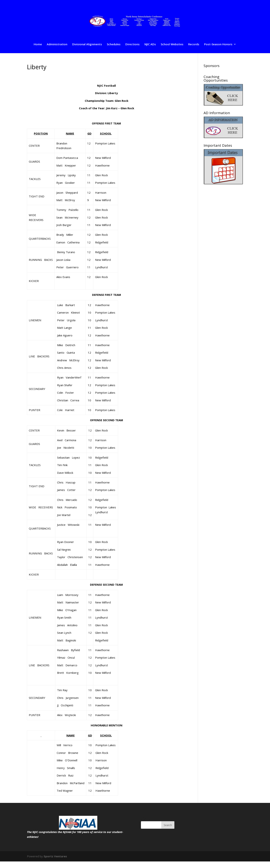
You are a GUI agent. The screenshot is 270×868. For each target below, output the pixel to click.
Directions (132, 44)
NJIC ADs (150, 44)
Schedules (114, 44)
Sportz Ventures (55, 856)
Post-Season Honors (218, 44)
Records (194, 44)
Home (38, 44)
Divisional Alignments (87, 44)
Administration (57, 44)
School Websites (172, 44)
